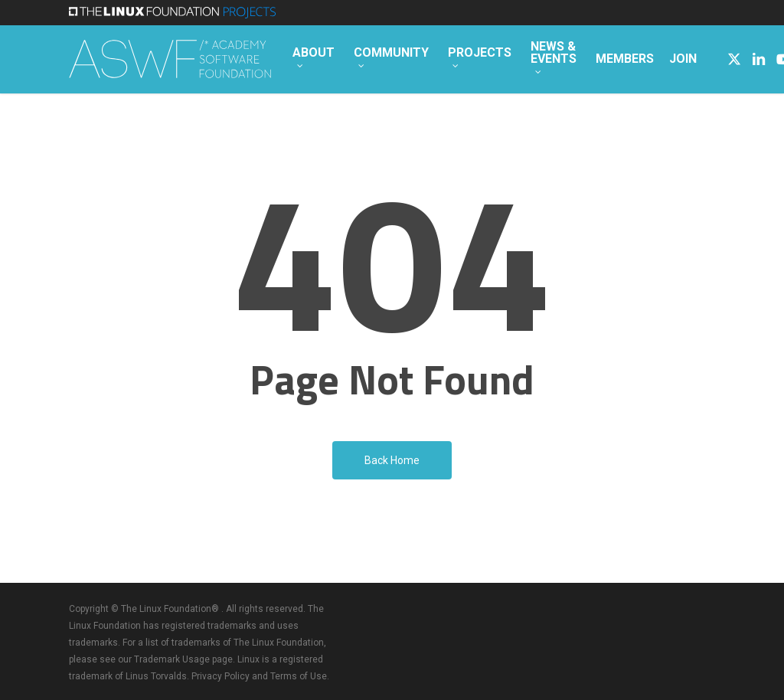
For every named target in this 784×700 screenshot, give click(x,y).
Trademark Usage (172, 659)
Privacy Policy (220, 676)
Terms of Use (299, 676)
